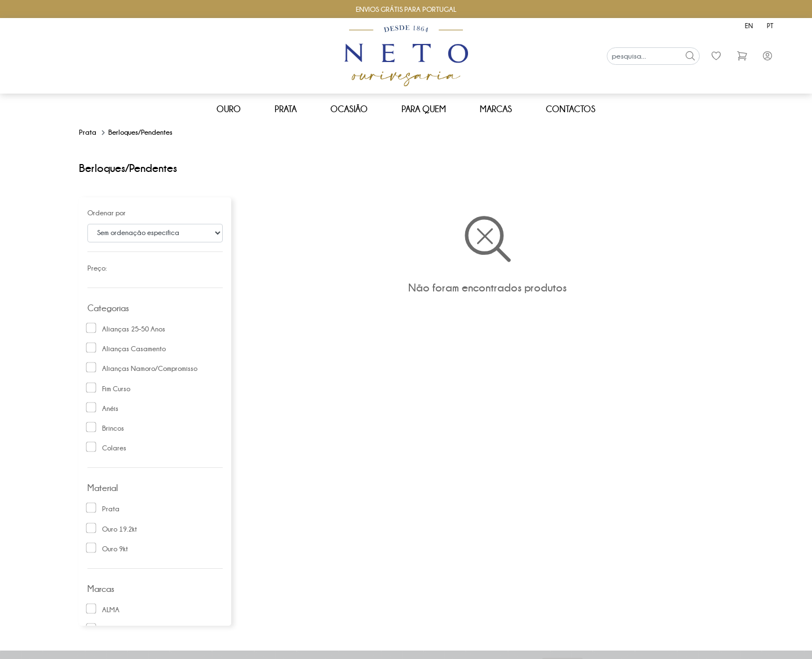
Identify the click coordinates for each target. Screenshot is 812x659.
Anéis (110, 409)
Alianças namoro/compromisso (150, 369)
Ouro (229, 109)
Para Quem (424, 109)
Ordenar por (107, 213)
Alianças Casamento (134, 349)
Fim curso (116, 389)
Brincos (113, 428)
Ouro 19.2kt (120, 529)
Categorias (108, 308)
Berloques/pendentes (140, 132)
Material (103, 488)
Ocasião (349, 109)
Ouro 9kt (115, 549)
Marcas (496, 109)
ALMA (111, 610)
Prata (286, 109)
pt (770, 26)
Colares (114, 448)
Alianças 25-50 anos (134, 329)
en (749, 26)
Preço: (97, 268)
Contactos (571, 109)
